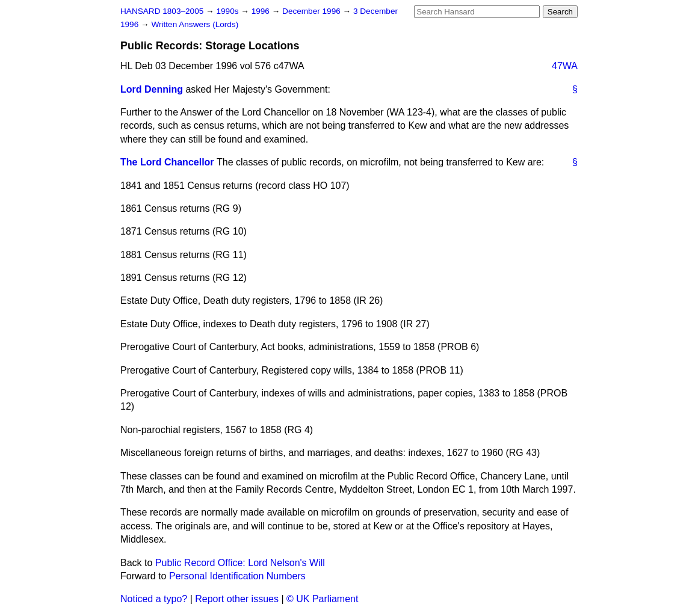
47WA (565, 66)
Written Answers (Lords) (195, 24)
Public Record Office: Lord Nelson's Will (240, 563)
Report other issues (237, 599)
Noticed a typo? (154, 599)
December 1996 (313, 11)
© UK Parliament (322, 599)
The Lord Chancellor (167, 162)
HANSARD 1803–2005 (162, 11)
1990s (228, 11)
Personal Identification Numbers (237, 576)
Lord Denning (152, 89)
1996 (262, 11)
